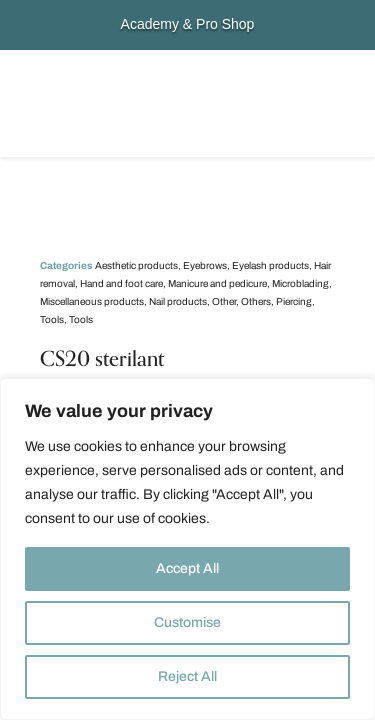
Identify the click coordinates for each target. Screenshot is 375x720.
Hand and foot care (121, 283)
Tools (52, 319)
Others (256, 301)
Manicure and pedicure (217, 283)
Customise (187, 622)
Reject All (187, 676)
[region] (187, 549)
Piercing (294, 301)
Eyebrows (205, 265)
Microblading (300, 283)
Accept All (187, 568)
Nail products (178, 301)
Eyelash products (270, 265)
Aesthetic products (136, 265)
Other (224, 301)
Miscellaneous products (92, 301)
